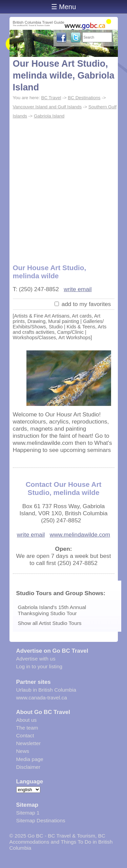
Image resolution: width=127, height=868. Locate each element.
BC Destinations (84, 98)
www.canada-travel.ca (42, 698)
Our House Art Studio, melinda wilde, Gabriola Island (64, 75)
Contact (25, 735)
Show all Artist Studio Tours (50, 623)
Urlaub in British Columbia (46, 690)
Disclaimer (28, 767)
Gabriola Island (49, 116)
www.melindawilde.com (80, 535)
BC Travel (51, 98)
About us (27, 720)
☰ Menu (64, 7)
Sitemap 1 (28, 813)
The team (27, 728)
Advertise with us (36, 659)
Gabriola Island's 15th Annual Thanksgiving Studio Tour (52, 610)
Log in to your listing (39, 666)
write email (78, 289)
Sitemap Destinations (41, 820)
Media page (30, 759)
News (23, 751)
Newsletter (29, 743)
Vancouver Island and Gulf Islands (47, 107)
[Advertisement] (63, 187)
